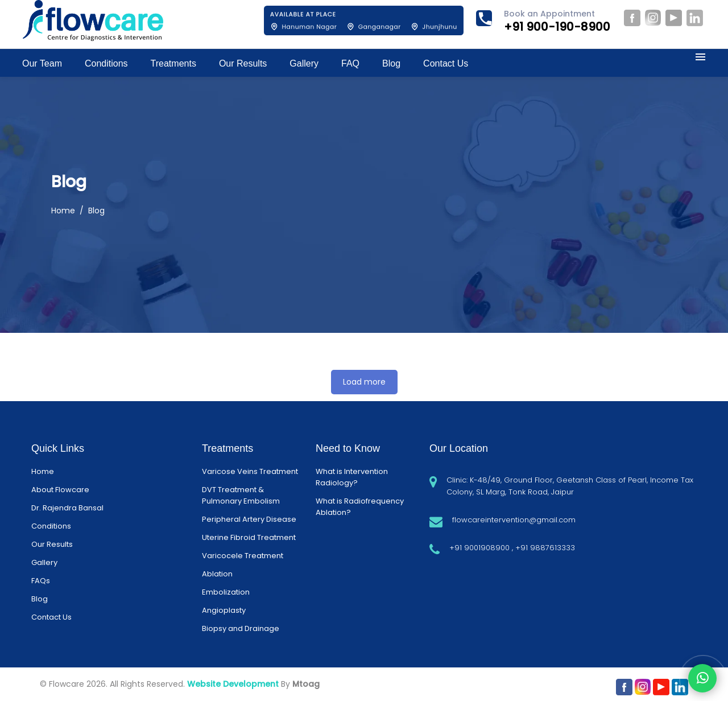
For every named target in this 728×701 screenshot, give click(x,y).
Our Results (52, 544)
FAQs (41, 581)
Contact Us (51, 617)
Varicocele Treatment (243, 556)
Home (63, 211)
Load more (364, 382)
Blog (40, 599)
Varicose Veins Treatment (250, 471)
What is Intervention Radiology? (352, 477)
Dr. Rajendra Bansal (67, 508)
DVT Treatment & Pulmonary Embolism (241, 495)
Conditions (51, 526)
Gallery (44, 562)
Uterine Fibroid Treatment (249, 537)
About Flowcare (60, 490)
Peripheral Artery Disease (249, 519)
